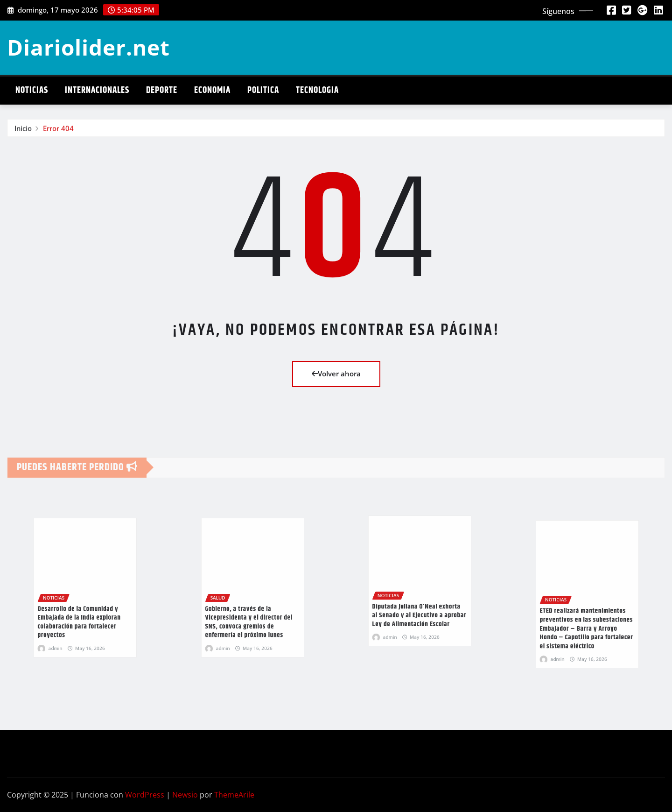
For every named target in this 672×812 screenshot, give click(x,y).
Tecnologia (317, 90)
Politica (263, 90)
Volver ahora (336, 374)
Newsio (185, 795)
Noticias (32, 90)
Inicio (23, 131)
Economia (212, 90)
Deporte (162, 90)
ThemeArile (234, 795)
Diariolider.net (88, 47)
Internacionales (97, 90)
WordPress (145, 795)
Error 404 (58, 131)
